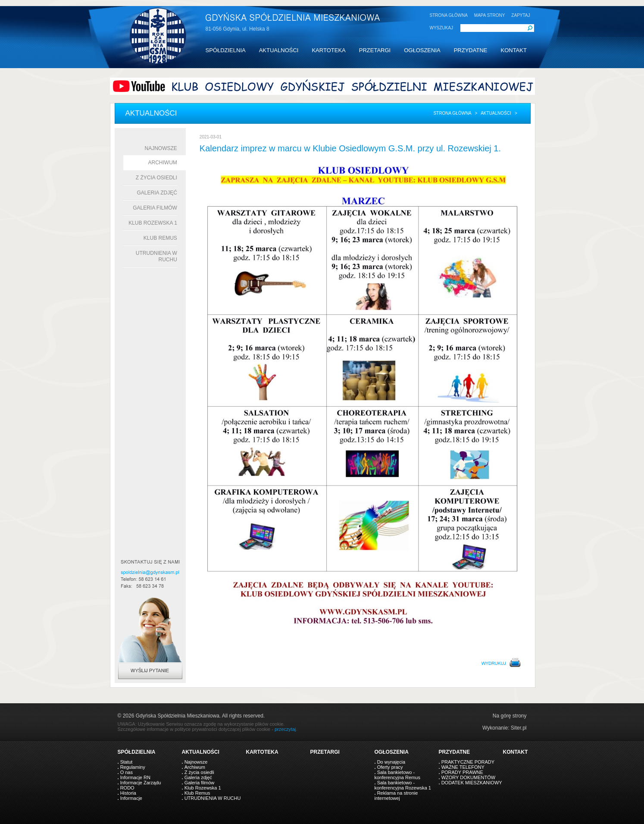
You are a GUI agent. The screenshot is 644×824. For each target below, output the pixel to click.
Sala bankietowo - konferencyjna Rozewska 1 (403, 785)
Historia (128, 793)
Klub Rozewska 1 (153, 223)
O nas (127, 772)
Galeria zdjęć (157, 193)
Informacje (131, 798)
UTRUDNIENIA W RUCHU (213, 798)
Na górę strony (510, 716)
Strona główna (452, 113)
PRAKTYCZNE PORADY (468, 762)
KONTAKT (513, 50)
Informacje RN (135, 777)
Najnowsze (161, 148)
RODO (127, 788)
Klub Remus (160, 238)
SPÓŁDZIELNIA (226, 50)
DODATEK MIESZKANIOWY (472, 783)
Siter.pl (519, 728)
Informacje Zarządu (141, 783)
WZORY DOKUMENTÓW (468, 777)
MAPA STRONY (490, 15)
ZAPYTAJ (521, 15)
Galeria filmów (155, 208)
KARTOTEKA (328, 50)
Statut (127, 762)
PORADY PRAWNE (462, 772)
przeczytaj (285, 729)
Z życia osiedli (156, 178)
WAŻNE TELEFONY (463, 767)
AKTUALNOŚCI (279, 50)
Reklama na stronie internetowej (396, 796)
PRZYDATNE (471, 50)
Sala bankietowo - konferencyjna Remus (397, 775)
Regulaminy (133, 767)
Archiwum (163, 163)
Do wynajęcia (391, 762)
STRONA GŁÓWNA (449, 15)
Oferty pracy (390, 767)
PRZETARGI (375, 50)
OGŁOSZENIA (422, 50)
